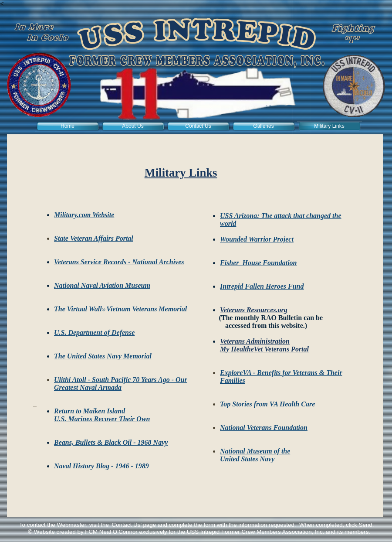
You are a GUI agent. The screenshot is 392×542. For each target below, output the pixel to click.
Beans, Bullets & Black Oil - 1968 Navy (111, 442)
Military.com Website (84, 215)
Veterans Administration (255, 341)
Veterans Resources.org (254, 310)
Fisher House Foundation (259, 263)
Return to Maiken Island (90, 411)
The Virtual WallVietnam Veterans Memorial (120, 309)
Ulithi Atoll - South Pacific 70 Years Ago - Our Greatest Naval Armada (121, 383)
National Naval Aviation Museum (102, 285)
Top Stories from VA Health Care (267, 404)
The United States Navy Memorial (103, 356)
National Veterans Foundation (264, 428)
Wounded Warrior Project (257, 239)
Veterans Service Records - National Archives (119, 262)
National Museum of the (255, 451)
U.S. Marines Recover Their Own (102, 419)
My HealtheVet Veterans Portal (264, 349)
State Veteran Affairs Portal (94, 238)
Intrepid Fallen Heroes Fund (262, 286)
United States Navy (247, 459)
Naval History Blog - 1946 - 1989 (101, 466)
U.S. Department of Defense (94, 332)
